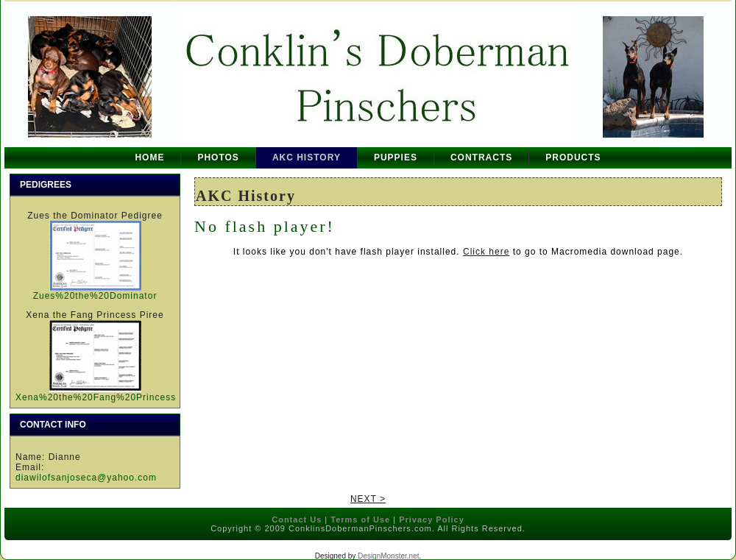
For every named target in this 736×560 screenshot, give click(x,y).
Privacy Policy (432, 520)
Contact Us (297, 520)
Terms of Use (360, 520)
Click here (486, 252)
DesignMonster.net (388, 556)
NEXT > (368, 499)
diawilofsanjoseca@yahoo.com (86, 478)
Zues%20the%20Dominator (95, 296)
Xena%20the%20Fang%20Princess (96, 397)
